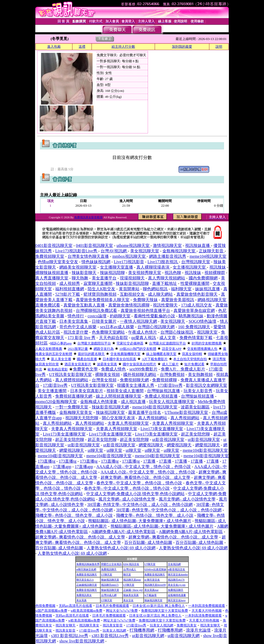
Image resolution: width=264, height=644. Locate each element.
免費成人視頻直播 (161, 396)
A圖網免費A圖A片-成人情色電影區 (123, 532)
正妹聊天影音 (212, 251)
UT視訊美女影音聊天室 (70, 375)
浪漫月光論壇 (198, 630)
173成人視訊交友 (196, 305)
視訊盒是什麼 (76, 332)
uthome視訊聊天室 (134, 245)
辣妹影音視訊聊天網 (110, 407)
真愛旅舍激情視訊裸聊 (129, 305)
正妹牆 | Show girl (133, 590)
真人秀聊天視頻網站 (167, 278)
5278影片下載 (68, 294)
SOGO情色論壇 (203, 321)
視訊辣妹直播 (198, 245)
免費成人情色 (113, 369)
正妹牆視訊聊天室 (87, 585)
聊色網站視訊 (155, 289)
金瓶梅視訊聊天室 (179, 251)
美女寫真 (81, 600)
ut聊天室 (95, 450)
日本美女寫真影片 (87, 391)
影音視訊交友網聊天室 (207, 385)
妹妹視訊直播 (208, 289)
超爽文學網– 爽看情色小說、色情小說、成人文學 (145, 477)
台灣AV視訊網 (114, 251)
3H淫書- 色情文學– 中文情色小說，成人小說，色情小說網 (140, 505)
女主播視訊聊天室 (190, 267)
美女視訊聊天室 (145, 251)
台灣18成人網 (109, 595)
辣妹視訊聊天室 (110, 412)
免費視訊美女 (84, 595)
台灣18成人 (130, 569)
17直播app (62, 467)
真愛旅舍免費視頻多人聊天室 (103, 300)
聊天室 (127, 574)
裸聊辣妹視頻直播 (52, 273)
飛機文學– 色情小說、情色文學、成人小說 (74, 515)
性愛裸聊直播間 (195, 283)
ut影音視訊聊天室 (168, 440)
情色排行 (76, 316)
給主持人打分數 (123, 47)
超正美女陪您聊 (195, 434)
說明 (219, 47)
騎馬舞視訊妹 (191, 316)
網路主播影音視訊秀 (168, 256)
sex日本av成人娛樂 (117, 327)
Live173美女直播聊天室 (162, 429)
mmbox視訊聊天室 (130, 256)
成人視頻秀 (70, 283)
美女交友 (128, 600)
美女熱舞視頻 (200, 375)
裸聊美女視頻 (108, 375)
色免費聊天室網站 (108, 332)
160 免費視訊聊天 (194, 327)
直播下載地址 (164, 283)
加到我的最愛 (182, 47)
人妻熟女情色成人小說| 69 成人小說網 (121, 548)
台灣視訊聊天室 (196, 262)
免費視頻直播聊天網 (74, 396)
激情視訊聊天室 (167, 245)
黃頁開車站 (129, 289)
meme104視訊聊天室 (208, 256)
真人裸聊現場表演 (153, 267)
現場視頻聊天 (132, 278)
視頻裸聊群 (215, 273)
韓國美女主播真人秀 (136, 385)
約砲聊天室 (120, 316)
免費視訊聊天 (109, 569)
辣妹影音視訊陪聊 (132, 283)
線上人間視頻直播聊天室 (119, 396)
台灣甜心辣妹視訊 (177, 332)
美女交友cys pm (177, 585)
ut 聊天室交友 (152, 580)
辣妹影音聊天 (84, 273)
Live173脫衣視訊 (163, 262)
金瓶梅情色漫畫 (177, 595)
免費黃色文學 (85, 369)
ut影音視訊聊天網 (148, 636)
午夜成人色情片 (143, 332)
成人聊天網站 (160, 294)
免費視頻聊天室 (50, 256)
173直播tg (46, 461)
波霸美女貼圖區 (195, 407)
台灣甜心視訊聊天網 (156, 327)
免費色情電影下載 (196, 338)
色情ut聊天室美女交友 (58, 262)
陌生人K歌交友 (102, 289)
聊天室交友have (177, 600)
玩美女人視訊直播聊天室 (172, 402)
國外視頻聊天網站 (140, 375)
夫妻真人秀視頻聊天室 (128, 423)
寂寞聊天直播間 (98, 283)
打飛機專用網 (142, 630)
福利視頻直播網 (70, 289)
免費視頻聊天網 (134, 380)
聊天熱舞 (80, 278)
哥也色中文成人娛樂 (78, 327)
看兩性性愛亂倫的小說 (154, 316)
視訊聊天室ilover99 (155, 585)
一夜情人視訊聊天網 (138, 321)
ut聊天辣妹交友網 (86, 569)
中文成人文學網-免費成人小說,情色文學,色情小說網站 (135, 494)
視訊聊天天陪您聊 (82, 418)
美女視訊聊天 (173, 321)
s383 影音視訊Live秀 (70, 636)
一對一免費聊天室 (72, 407)
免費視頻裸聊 (164, 380)
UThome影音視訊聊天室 (186, 412)
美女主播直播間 (52, 391)
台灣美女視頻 (104, 380)
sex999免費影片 (143, 369)
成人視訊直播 (133, 402)
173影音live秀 (55, 385)
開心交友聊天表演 (118, 418)
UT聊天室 (150, 564)
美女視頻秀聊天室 (145, 273)
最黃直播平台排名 (145, 412)
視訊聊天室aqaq (132, 580)
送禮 (82, 47)
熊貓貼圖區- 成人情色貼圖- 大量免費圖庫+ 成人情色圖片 (140, 521)
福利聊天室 (181, 289)
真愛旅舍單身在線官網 (194, 311)
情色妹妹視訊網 (96, 262)
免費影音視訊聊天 (87, 574)
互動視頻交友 (132, 294)
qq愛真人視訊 (144, 338)
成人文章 (168, 338)
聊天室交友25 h (85, 580)
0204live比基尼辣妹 (155, 569)
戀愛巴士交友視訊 (111, 564)
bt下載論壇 (151, 595)
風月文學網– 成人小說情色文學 (127, 499)
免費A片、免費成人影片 (183, 369)
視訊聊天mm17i (110, 585)
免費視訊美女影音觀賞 (88, 217)
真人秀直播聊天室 (52, 278)
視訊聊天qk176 (176, 580)
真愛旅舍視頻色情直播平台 (145, 311)
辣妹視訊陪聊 (112, 273)
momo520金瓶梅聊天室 (56, 402)
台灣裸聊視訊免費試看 (96, 311)
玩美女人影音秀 (198, 391)
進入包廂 (54, 47)
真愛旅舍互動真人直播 (84, 305)
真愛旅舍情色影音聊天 (197, 294)
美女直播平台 (104, 278)
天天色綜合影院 (113, 338)
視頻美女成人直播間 (125, 391)
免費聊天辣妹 (145, 300)
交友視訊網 (174, 564)
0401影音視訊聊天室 (54, 245)
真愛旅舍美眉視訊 (178, 300)
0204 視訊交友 (131, 564)
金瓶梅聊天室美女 (76, 412)
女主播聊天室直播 (117, 267)
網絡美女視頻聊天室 (78, 267)
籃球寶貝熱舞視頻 (100, 294)
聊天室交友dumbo (178, 574)
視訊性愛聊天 (165, 305)
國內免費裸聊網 (203, 278)
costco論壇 (97, 316)
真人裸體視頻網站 (72, 380)
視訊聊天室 (207, 332)
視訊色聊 (173, 273)
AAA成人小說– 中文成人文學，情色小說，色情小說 (143, 467)
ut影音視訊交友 (177, 569)
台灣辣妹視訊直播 (163, 391)
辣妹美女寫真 (131, 595)
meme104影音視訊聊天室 (155, 407)
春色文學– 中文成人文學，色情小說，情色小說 (139, 483)
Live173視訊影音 (129, 262)
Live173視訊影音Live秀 (77, 251)
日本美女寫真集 (74, 321)
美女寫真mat (151, 590)
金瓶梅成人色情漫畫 (99, 402)
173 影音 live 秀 (81, 338)
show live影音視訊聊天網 (82, 641)
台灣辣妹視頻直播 (197, 396)
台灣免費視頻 (172, 375)
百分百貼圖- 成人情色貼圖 (148, 542)
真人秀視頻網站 (153, 418)
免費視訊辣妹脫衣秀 (88, 564)
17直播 (149, 461)
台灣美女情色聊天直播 (88, 256)
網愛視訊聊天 (151, 445)
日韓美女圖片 (104, 321)
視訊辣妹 (218, 267)
